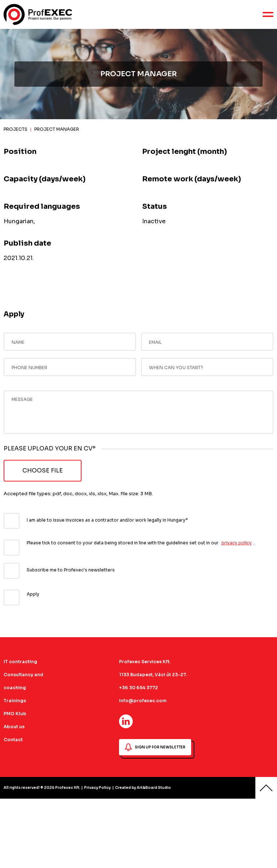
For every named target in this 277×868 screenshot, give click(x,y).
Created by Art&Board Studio (143, 788)
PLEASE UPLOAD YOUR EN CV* (50, 448)
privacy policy (237, 543)
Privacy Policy (97, 788)
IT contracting (20, 662)
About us (14, 727)
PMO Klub (15, 714)
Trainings (15, 701)
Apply (33, 594)
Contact (13, 740)
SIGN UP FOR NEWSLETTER (155, 747)
